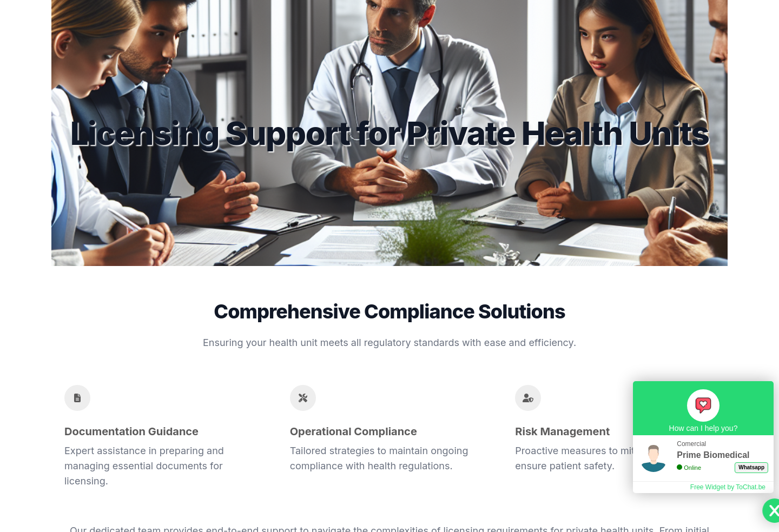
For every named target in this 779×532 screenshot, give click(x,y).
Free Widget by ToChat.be (728, 487)
